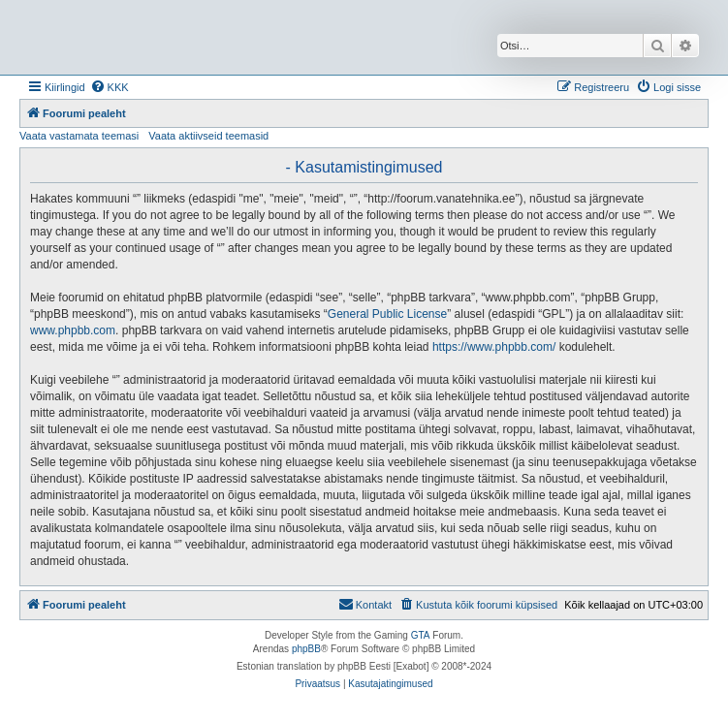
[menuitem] (110, 87)
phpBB (306, 649)
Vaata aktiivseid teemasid (208, 136)
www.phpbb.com (73, 330)
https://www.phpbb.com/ (494, 347)
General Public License (387, 314)
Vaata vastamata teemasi (79, 136)
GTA (421, 635)
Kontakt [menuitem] (365, 604)
